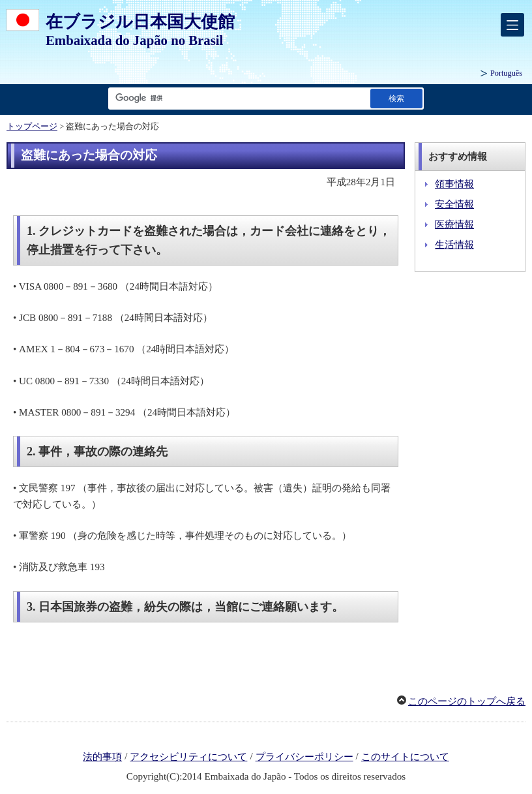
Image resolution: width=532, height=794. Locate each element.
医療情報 (454, 224)
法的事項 (102, 757)
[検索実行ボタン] (396, 98)
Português (506, 73)
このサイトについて (405, 757)
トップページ (32, 127)
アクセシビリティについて (188, 757)
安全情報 (454, 204)
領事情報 (454, 184)
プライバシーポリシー (304, 757)
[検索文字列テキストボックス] (237, 98)
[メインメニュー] (512, 25)
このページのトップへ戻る (467, 701)
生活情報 (454, 245)
